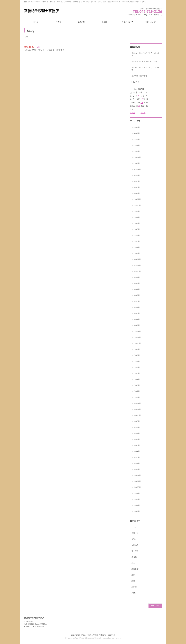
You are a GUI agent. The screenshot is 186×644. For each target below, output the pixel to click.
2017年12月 (136, 331)
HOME (26, 37)
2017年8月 (136, 355)
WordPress (80, 638)
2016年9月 (136, 421)
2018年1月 (136, 325)
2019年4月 (136, 235)
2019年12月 (136, 199)
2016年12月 (136, 403)
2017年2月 (136, 391)
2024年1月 (136, 133)
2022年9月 (136, 145)
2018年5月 (136, 301)
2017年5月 (136, 373)
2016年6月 (136, 439)
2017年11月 (136, 337)
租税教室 (135, 569)
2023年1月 (136, 139)
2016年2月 (136, 463)
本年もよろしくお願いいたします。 (145, 61)
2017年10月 (136, 343)
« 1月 (133, 113)
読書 (133, 581)
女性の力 (135, 545)
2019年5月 (136, 229)
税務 (39, 47)
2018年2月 (136, 319)
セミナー (135, 527)
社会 (133, 563)
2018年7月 (136, 289)
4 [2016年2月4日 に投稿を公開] (139, 96)
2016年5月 (136, 445)
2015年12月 (136, 475)
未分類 (134, 557)
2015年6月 (136, 511)
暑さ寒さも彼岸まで (139, 76)
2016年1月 (136, 469)
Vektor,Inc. (107, 638)
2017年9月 (136, 349)
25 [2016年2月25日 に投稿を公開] (139, 106)
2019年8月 (136, 211)
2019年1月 (136, 253)
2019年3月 (136, 241)
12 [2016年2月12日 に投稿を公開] (142, 99)
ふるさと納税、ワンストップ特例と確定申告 (44, 50)
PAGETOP (155, 606)
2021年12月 (136, 157)
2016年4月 (136, 451)
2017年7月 (136, 361)
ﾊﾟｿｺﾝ (134, 593)
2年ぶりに (136, 82)
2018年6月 (136, 295)
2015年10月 (136, 487)
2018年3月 (136, 313)
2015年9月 (136, 493)
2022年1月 (136, 151)
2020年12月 (136, 169)
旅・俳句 (135, 551)
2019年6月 (136, 223)
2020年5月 (136, 181)
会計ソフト (136, 533)
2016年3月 (136, 457)
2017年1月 (136, 397)
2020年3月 (136, 187)
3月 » (143, 113)
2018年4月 (136, 307)
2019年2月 (136, 247)
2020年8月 (136, 175)
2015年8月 (136, 499)
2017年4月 (136, 379)
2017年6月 (136, 367)
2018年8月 (136, 283)
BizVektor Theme (93, 638)
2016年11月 (136, 409)
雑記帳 (134, 587)
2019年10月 (136, 205)
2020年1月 (136, 193)
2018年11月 (136, 265)
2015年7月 (136, 505)
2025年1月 (136, 127)
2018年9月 (136, 277)
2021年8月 (136, 163)
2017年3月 (136, 385)
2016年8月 (136, 427)
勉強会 (134, 539)
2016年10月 (136, 415)
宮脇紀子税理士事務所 (41, 11)
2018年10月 (136, 271)
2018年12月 (136, 259)
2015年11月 (136, 481)
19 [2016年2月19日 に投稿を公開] (142, 103)
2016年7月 (136, 433)
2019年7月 (136, 217)
